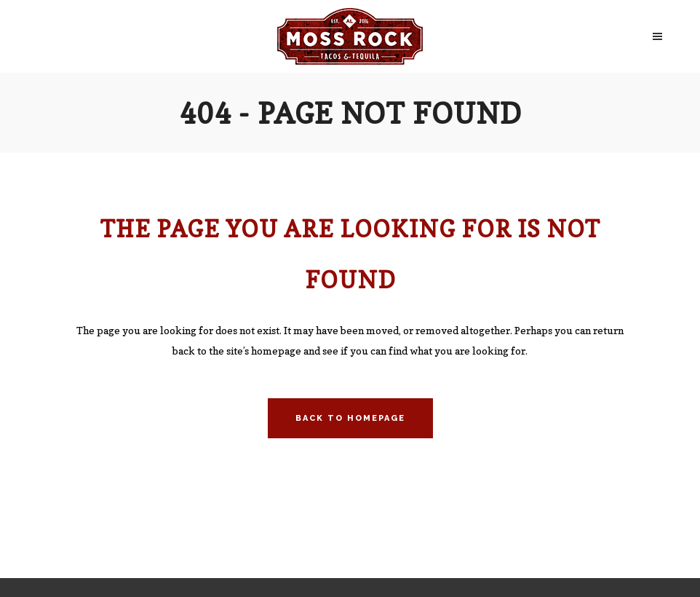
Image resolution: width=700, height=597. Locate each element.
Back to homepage (350, 418)
